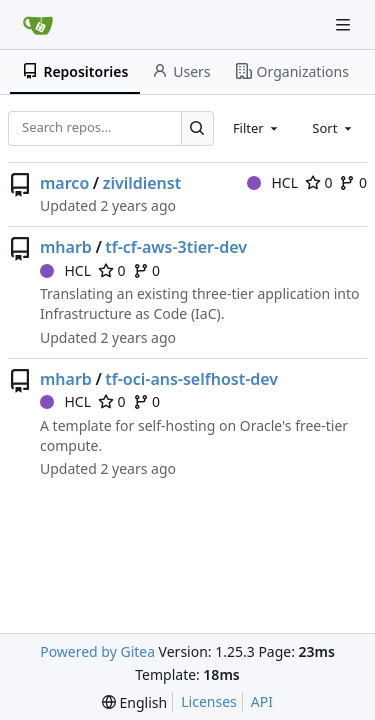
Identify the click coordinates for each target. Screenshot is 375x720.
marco (64, 183)
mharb (66, 247)
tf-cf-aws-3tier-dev (176, 247)
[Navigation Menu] (345, 24)
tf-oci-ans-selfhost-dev (191, 379)
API (262, 701)
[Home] (38, 25)
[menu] (134, 702)
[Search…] (197, 128)
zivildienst (142, 183)
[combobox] (257, 128)
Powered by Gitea (97, 651)
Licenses (209, 701)
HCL (272, 182)
